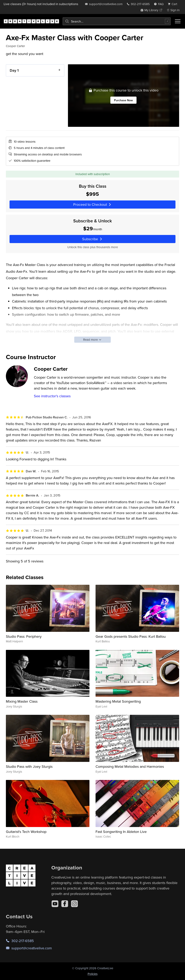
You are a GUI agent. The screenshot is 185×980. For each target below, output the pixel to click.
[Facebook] (65, 904)
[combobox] (117, 21)
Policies (93, 974)
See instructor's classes (52, 396)
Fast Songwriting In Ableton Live (121, 832)
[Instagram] (74, 904)
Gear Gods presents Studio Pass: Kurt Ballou (131, 636)
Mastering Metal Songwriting (118, 701)
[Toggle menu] (178, 21)
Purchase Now (123, 100)
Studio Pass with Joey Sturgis (29, 766)
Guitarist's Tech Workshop (26, 832)
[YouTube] (55, 904)
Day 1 (14, 70)
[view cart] (174, 4)
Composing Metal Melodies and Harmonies (130, 766)
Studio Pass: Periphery (24, 636)
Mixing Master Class (22, 701)
